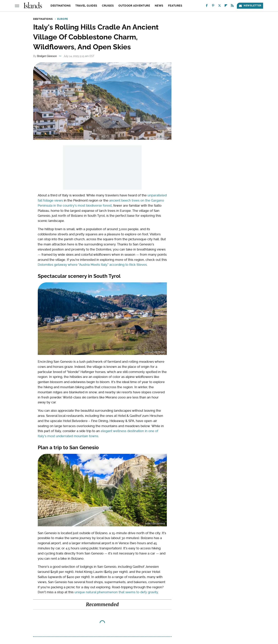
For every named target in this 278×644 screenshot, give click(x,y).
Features (175, 6)
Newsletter (250, 6)
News (159, 6)
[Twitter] (219, 6)
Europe (63, 19)
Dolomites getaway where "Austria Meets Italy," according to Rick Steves (92, 265)
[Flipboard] (226, 6)
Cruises (108, 6)
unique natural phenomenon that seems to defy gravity (116, 592)
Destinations (61, 6)
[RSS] (232, 6)
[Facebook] (207, 6)
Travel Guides (86, 6)
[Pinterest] (213, 6)
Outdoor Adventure (134, 6)
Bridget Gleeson (47, 56)
